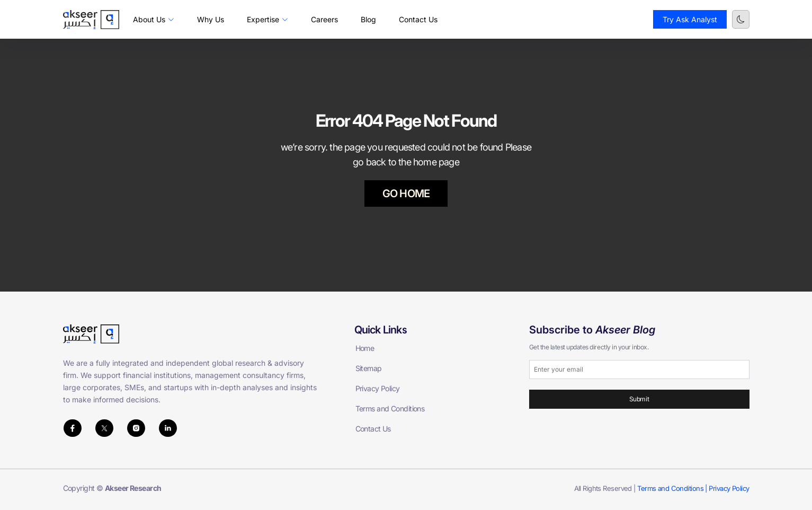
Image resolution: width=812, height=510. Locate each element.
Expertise (267, 19)
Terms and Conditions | (673, 488)
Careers (324, 19)
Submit (639, 399)
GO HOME (406, 194)
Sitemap (369, 368)
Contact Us (418, 19)
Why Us (211, 19)
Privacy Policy (378, 388)
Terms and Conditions (390, 408)
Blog (368, 19)
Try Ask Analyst (690, 19)
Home (365, 348)
